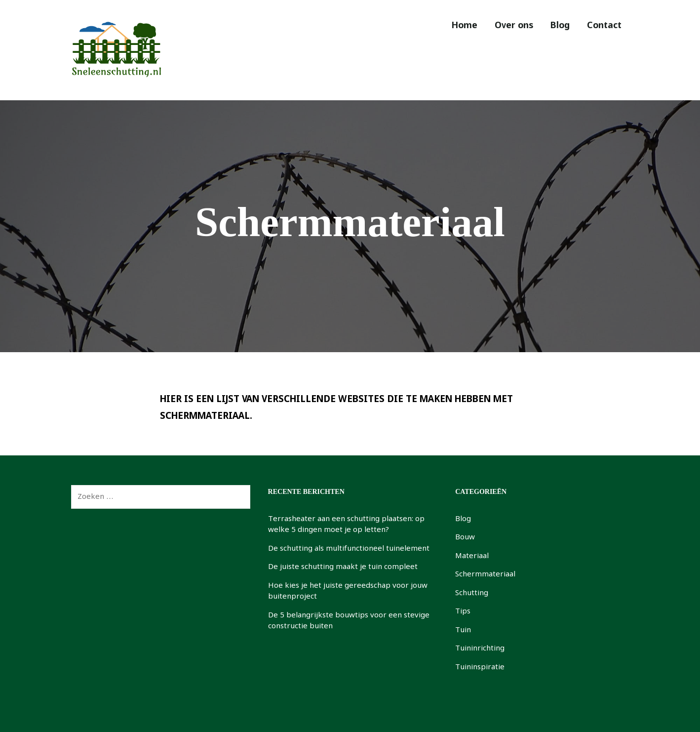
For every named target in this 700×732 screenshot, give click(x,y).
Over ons (502, 26)
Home (447, 26)
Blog (553, 26)
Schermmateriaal (485, 574)
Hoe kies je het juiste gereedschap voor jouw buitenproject (348, 591)
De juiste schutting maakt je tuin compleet (343, 567)
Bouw (465, 537)
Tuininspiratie (480, 667)
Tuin (463, 630)
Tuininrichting (480, 649)
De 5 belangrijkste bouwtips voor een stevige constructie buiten (349, 621)
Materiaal (472, 556)
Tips (463, 611)
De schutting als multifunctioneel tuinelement (349, 549)
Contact (602, 26)
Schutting (472, 593)
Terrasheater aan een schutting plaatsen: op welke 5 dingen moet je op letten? (346, 525)
